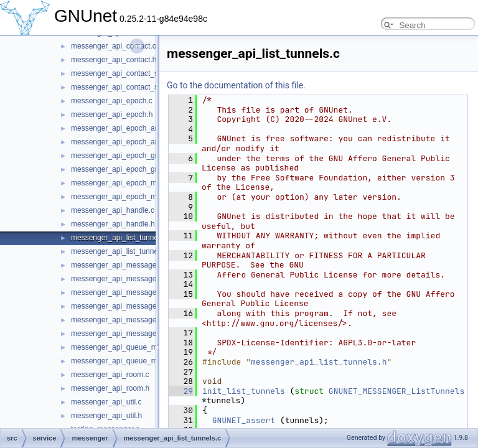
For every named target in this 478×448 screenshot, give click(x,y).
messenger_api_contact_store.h (124, 87)
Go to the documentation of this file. (236, 85)
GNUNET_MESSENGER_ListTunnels (396, 391)
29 (181, 391)
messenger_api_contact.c (114, 46)
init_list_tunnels (244, 391)
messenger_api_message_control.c (130, 292)
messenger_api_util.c (106, 402)
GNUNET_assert (244, 420)
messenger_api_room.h (110, 388)
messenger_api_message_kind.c (125, 320)
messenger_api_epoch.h (112, 114)
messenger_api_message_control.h (130, 306)
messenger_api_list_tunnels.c (120, 238)
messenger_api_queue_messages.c (131, 347)
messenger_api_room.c (110, 375)
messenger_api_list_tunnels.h (120, 251)
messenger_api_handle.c (113, 210)
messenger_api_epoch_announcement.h (139, 142)
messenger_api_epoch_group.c (123, 156)
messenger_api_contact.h (114, 60)
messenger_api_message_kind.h (126, 334)
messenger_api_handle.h (113, 224)
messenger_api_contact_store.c (124, 73)
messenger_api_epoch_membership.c (134, 183)
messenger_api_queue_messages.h (131, 361)
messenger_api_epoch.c (112, 101)
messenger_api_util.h (106, 416)
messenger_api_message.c (117, 265)
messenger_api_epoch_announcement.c (138, 128)
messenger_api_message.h (117, 279)
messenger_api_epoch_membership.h (134, 197)
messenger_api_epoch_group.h (124, 169)
